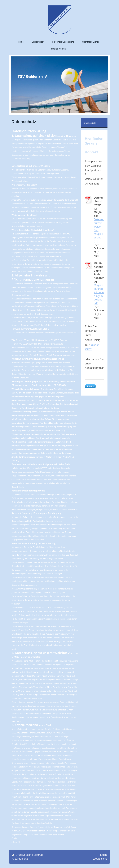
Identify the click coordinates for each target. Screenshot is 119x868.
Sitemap (38, 855)
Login (103, 855)
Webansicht (100, 859)
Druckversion (22, 855)
